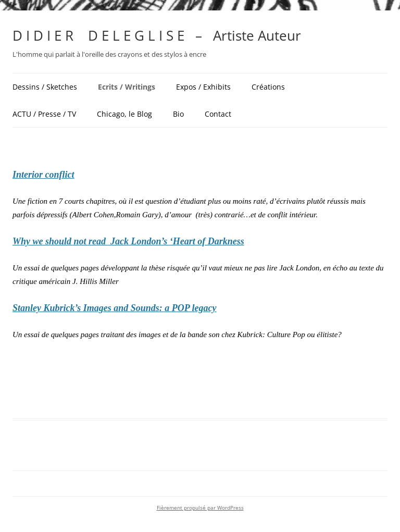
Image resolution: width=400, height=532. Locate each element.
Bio (178, 114)
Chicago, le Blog (124, 114)
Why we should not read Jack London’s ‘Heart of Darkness (128, 241)
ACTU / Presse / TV (44, 114)
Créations (268, 87)
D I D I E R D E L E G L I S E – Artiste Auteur (157, 35)
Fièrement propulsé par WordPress (200, 508)
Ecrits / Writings (127, 87)
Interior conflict (43, 175)
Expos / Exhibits (203, 87)
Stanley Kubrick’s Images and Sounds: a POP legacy (115, 308)
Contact (218, 114)
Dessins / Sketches (45, 87)
